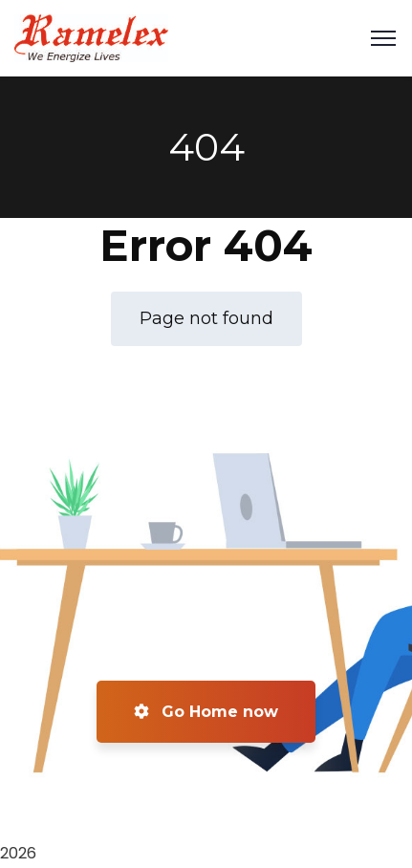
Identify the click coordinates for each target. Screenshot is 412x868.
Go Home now (206, 712)
